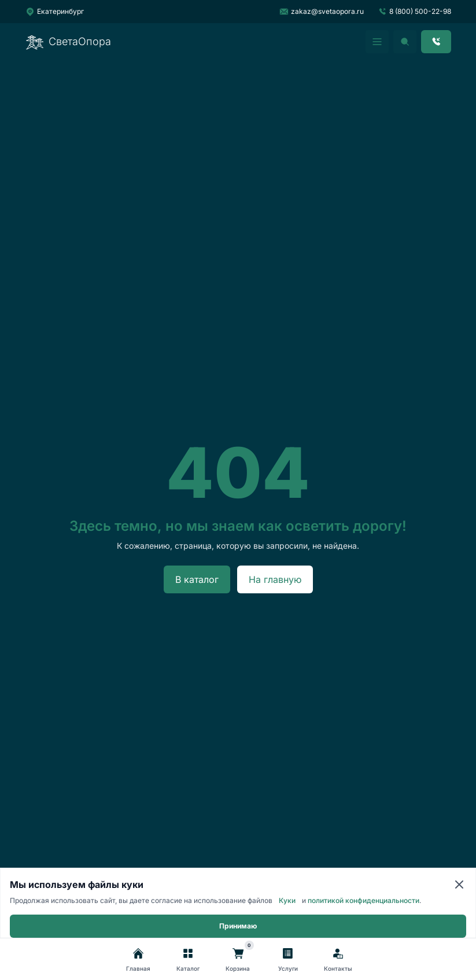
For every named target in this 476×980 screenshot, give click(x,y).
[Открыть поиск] (405, 42)
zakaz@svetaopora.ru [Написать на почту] (322, 12)
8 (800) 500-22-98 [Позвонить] (414, 12)
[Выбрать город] (55, 12)
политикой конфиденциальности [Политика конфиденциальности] (364, 900)
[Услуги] (288, 960)
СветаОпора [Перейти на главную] (68, 42)
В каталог (197, 579)
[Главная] (138, 960)
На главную (275, 579)
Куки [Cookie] (287, 900)
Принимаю (238, 926)
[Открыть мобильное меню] (377, 42)
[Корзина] (238, 960)
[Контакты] (338, 960)
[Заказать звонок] (436, 42)
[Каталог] (188, 960)
